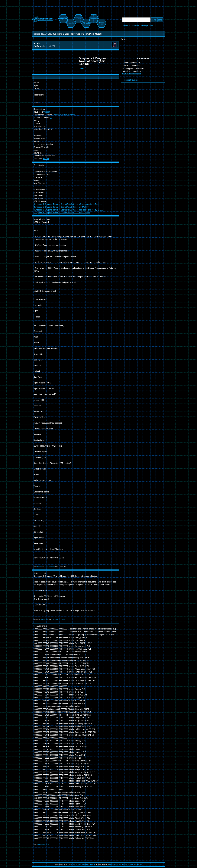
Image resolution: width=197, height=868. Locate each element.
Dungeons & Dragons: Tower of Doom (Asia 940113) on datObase (62, 213)
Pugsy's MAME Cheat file (43, 844)
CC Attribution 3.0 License (59, 619)
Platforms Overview (131, 25)
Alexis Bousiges (44, 619)
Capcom (47, 112)
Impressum (138, 864)
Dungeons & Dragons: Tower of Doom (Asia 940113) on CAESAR (61, 207)
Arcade (48, 34)
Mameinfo (40, 567)
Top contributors (131, 80)
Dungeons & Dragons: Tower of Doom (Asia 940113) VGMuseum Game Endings (68, 204)
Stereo (46, 159)
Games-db (38, 34)
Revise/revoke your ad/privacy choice (121, 864)
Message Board (147, 25)
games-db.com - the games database (83, 864)
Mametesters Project (49, 567)
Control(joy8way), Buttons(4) (65, 115)
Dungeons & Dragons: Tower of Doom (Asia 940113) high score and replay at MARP (69, 210)
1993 (82, 68)
